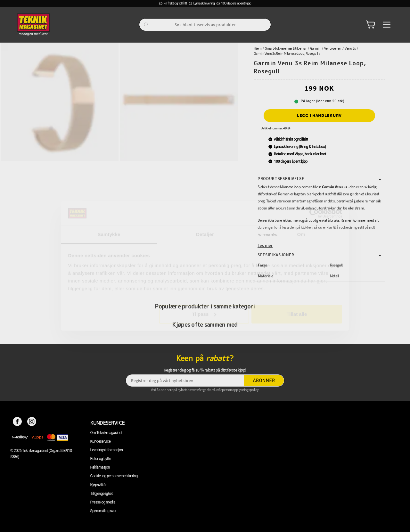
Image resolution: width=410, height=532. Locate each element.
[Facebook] (17, 423)
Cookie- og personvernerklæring (114, 476)
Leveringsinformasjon (107, 450)
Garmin (315, 48)
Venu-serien (333, 48)
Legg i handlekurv (319, 115)
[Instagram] (32, 423)
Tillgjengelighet (102, 494)
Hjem (258, 48)
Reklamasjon (100, 467)
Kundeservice (100, 441)
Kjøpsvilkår (98, 485)
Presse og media (103, 502)
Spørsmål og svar (103, 511)
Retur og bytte (101, 459)
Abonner (264, 381)
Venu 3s (350, 48)
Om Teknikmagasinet (106, 433)
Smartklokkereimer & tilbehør (286, 48)
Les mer (265, 245)
